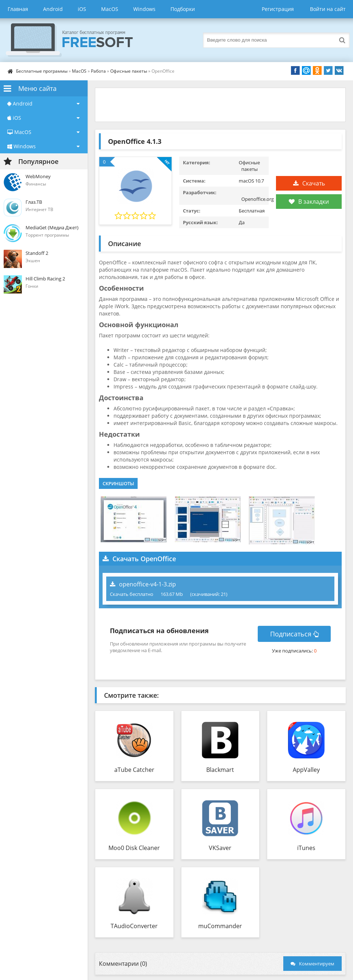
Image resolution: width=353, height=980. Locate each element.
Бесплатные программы (42, 71)
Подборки (183, 9)
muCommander (220, 926)
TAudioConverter (134, 926)
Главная (18, 9)
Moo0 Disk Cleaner (134, 848)
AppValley (306, 770)
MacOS (110, 9)
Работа (98, 71)
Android (53, 9)
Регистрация (278, 9)
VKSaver (220, 848)
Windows (144, 9)
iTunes (306, 848)
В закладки (309, 202)
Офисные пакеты (129, 71)
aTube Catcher (134, 770)
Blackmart (220, 770)
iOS (82, 9)
